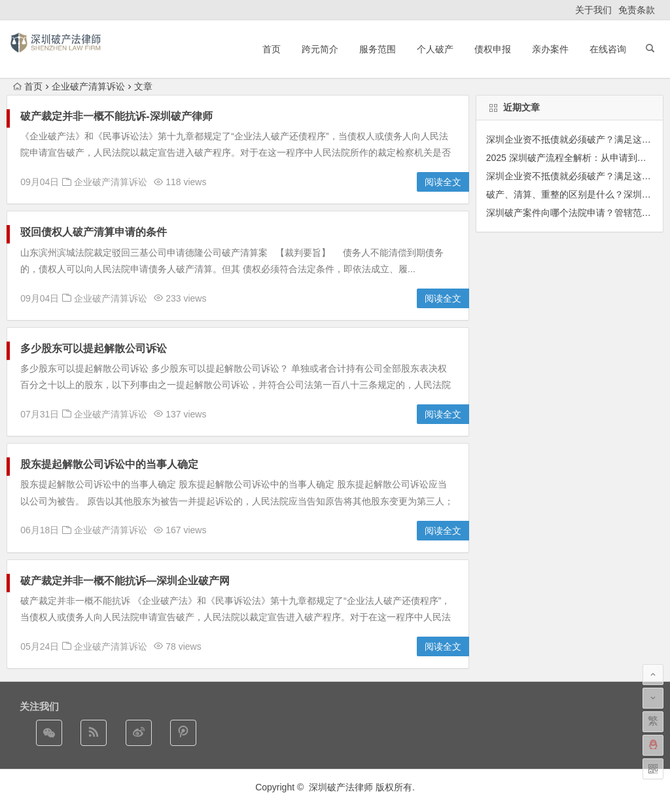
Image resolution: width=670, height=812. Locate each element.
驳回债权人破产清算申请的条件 (94, 232)
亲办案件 (550, 49)
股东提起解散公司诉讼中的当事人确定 (115, 464)
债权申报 (493, 49)
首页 (272, 49)
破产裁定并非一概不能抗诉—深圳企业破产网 (125, 581)
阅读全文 (443, 182)
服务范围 (378, 49)
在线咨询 (608, 49)
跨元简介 (320, 49)
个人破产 (435, 49)
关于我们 (593, 10)
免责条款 (637, 10)
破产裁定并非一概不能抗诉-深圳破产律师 (116, 116)
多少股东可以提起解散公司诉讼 (94, 348)
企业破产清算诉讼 (88, 86)
